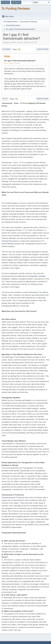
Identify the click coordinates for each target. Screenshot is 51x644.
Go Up (5, 99)
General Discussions (10, 241)
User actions (42, 49)
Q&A (35, 233)
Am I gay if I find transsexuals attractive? (20, 61)
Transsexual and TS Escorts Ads (15, 498)
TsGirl (7, 56)
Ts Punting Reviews (16, 8)
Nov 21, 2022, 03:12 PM (12, 63)
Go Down (6, 49)
